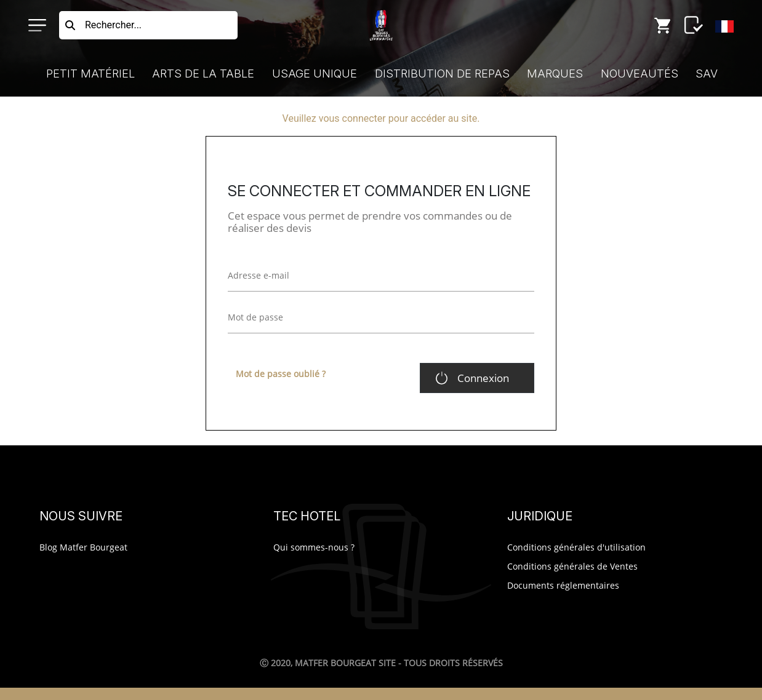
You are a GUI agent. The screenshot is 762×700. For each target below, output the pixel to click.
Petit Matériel (90, 74)
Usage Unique (315, 74)
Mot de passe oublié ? (281, 374)
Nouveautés (640, 74)
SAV (707, 74)
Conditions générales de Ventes (572, 566)
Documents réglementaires (563, 585)
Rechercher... (113, 25)
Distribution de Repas (442, 74)
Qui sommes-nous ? (314, 547)
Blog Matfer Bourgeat (83, 547)
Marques (555, 74)
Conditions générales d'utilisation (576, 547)
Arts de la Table (203, 74)
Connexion (483, 378)
